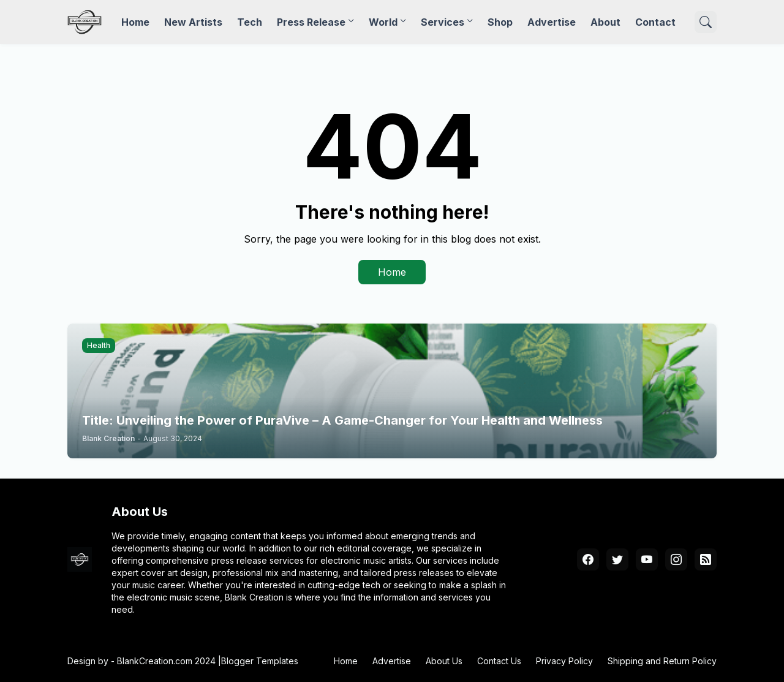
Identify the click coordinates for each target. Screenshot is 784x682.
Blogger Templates (260, 661)
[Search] (706, 22)
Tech (250, 22)
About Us (444, 661)
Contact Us (499, 661)
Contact (655, 22)
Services (443, 22)
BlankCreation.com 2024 (166, 661)
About (605, 22)
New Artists (193, 22)
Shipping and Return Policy (662, 661)
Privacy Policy (564, 661)
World (383, 22)
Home (135, 22)
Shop (500, 22)
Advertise (552, 22)
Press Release (311, 22)
